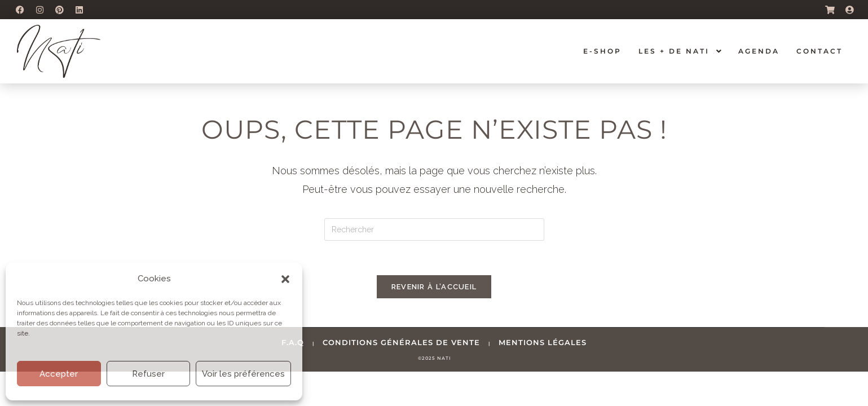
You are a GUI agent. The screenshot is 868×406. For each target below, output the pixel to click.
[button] (285, 279)
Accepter (59, 374)
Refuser (148, 374)
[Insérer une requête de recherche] (434, 230)
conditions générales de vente (401, 342)
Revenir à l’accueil (434, 287)
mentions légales (543, 342)
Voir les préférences (243, 374)
